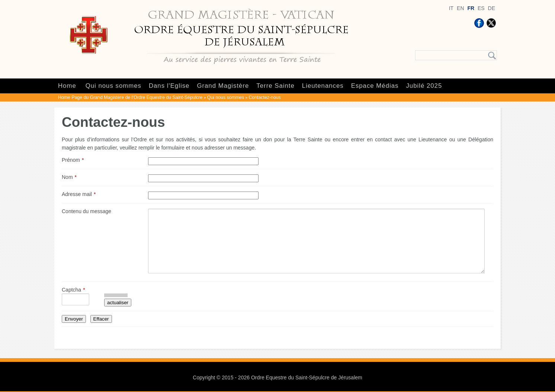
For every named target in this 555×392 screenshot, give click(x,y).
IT (451, 8)
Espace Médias (375, 86)
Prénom (71, 160)
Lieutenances (323, 86)
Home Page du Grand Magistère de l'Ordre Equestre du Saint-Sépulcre (130, 97)
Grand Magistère (223, 86)
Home (67, 86)
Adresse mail (77, 194)
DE (492, 8)
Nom (67, 177)
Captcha (71, 290)
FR (471, 8)
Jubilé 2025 (424, 86)
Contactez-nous (265, 97)
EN (460, 8)
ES (481, 8)
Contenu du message (86, 211)
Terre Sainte (275, 86)
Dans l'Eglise (169, 86)
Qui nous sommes (113, 86)
